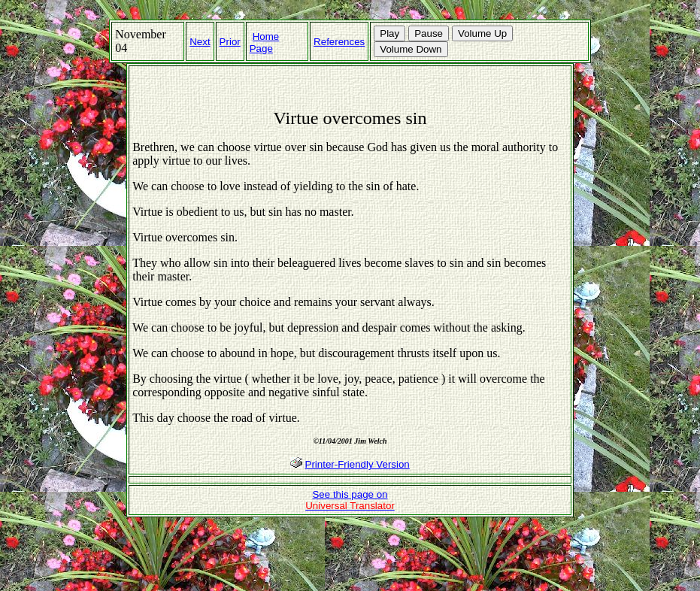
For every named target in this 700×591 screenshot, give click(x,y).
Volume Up (482, 33)
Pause (429, 33)
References (339, 42)
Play (389, 33)
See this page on (350, 500)
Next (200, 42)
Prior (230, 42)
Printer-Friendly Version (358, 464)
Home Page (265, 42)
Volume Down (411, 49)
